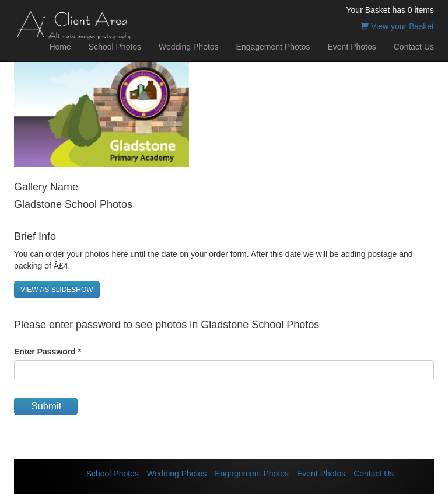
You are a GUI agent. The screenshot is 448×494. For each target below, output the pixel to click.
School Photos (115, 47)
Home (60, 47)
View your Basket (397, 26)
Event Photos (351, 47)
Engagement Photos (273, 47)
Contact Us (414, 47)
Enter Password (48, 352)
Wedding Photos (188, 47)
